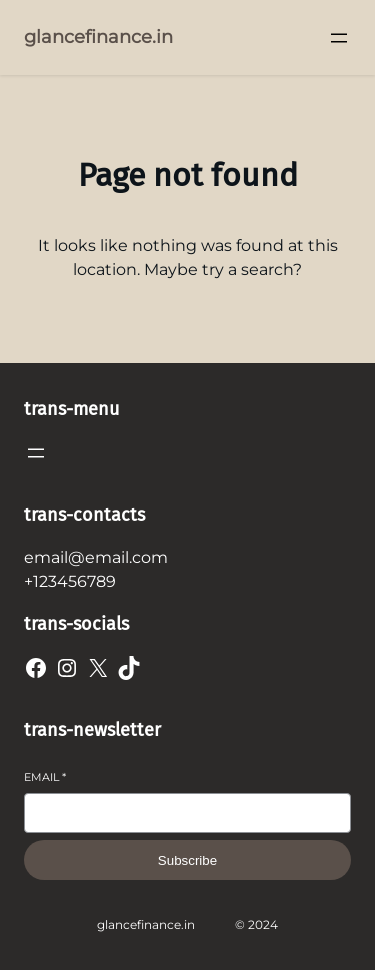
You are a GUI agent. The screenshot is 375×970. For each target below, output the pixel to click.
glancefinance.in (98, 37)
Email (45, 777)
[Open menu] (339, 38)
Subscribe (187, 860)
